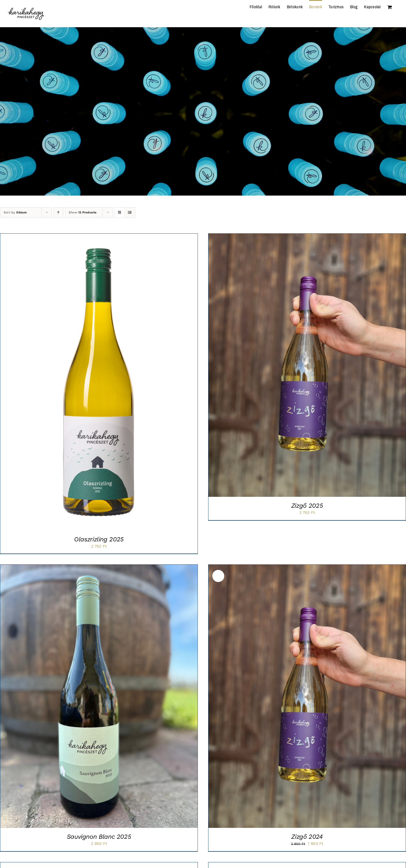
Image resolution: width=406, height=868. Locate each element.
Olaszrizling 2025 (99, 539)
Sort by (15, 212)
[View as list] (130, 213)
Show (83, 212)
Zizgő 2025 (307, 506)
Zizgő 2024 (307, 837)
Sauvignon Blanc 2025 (99, 837)
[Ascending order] (58, 213)
